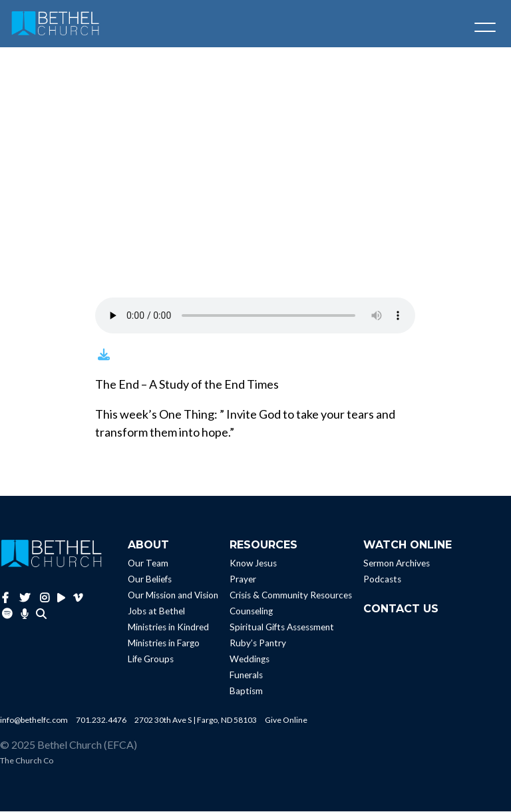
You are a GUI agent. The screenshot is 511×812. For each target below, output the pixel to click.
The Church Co (27, 761)
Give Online (286, 720)
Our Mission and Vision (173, 596)
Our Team (148, 564)
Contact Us (401, 609)
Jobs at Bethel (156, 612)
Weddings (250, 660)
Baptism (246, 692)
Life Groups (151, 660)
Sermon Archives (397, 564)
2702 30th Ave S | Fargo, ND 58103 (196, 720)
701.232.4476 (101, 720)
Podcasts (382, 580)
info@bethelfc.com (34, 720)
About (148, 545)
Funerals (246, 676)
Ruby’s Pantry (258, 644)
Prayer (243, 580)
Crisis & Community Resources (291, 596)
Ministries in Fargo (164, 644)
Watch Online (408, 545)
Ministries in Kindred (168, 628)
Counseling (251, 612)
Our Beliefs (150, 580)
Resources (263, 545)
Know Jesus (253, 564)
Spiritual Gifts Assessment (282, 628)
